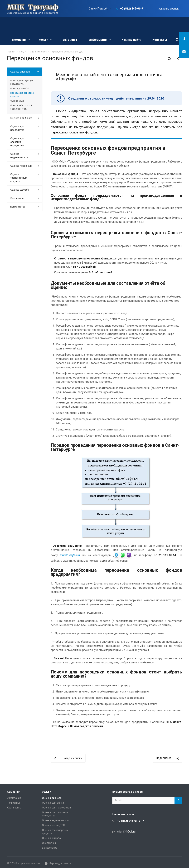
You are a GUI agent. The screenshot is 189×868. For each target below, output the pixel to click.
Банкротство (18, 207)
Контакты (160, 40)
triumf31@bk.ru (126, 831)
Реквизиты (13, 803)
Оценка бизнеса (20, 72)
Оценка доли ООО (20, 88)
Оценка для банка (21, 118)
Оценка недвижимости (19, 156)
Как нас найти (132, 40)
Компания (21, 40)
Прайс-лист (69, 40)
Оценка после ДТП (22, 166)
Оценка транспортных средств (19, 178)
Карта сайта (14, 808)
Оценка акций (17, 101)
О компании (14, 798)
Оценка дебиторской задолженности (21, 107)
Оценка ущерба (20, 190)
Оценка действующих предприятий (22, 82)
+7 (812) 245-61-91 (132, 9)
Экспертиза (17, 198)
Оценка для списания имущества (17, 142)
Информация (100, 40)
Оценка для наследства (17, 128)
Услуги (45, 40)
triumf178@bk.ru (70, 555)
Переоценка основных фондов (22, 95)
